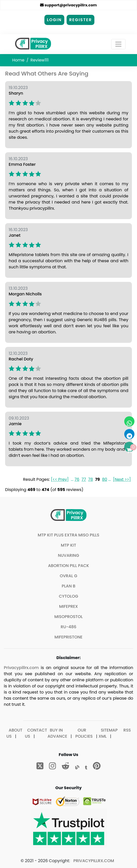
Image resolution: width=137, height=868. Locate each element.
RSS (127, 730)
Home (18, 60)
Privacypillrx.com (21, 668)
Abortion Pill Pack (68, 566)
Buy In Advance (57, 733)
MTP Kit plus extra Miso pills (69, 535)
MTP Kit (68, 545)
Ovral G (68, 576)
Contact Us (36, 733)
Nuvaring (68, 555)
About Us (14, 733)
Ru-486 (68, 627)
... (72, 479)
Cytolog (69, 596)
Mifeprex (69, 606)
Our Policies (84, 733)
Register (80, 20)
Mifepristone (69, 637)
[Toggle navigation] (118, 44)
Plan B (69, 586)
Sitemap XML (108, 733)
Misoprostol (68, 617)
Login (54, 20)
